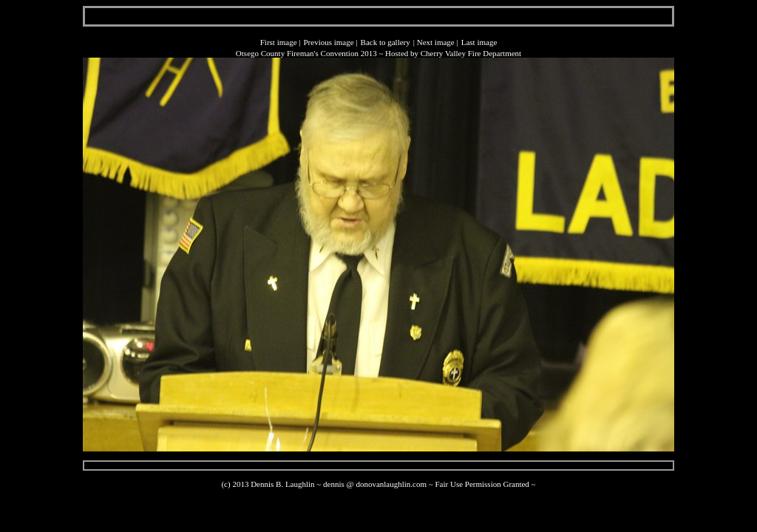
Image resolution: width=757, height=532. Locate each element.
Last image (479, 42)
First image (279, 42)
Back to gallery (386, 42)
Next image (436, 42)
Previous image (328, 42)
